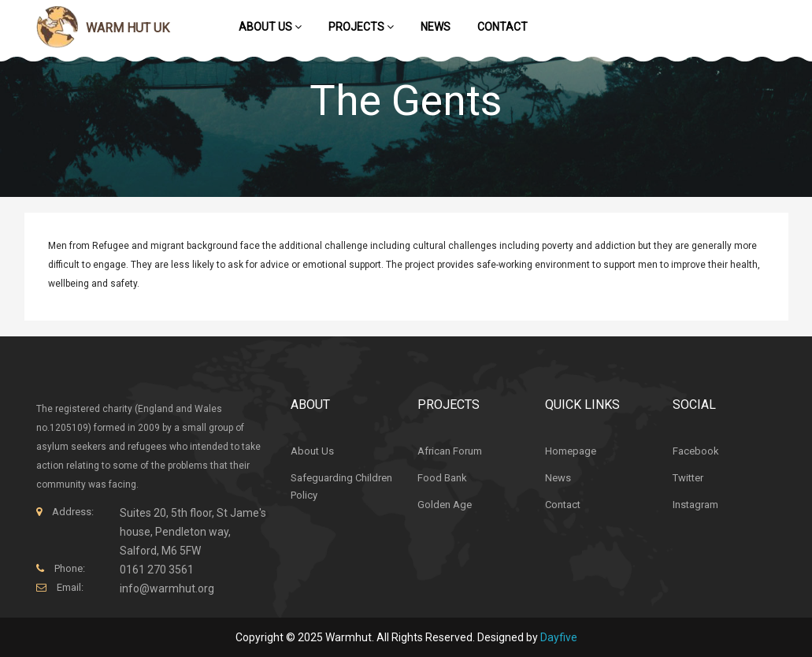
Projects (361, 27)
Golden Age (445, 505)
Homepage (571, 451)
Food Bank (442, 478)
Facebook (696, 451)
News (436, 27)
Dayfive (559, 637)
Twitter (688, 478)
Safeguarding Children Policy (341, 486)
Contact (502, 27)
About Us (270, 27)
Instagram (695, 505)
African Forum (450, 451)
